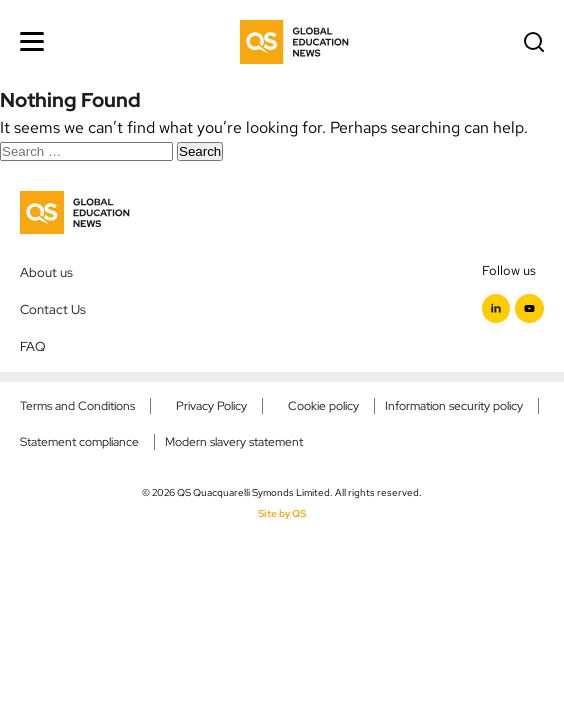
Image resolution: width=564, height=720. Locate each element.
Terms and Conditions (77, 406)
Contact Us (53, 309)
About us (46, 272)
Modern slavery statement (234, 442)
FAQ (33, 346)
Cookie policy (323, 406)
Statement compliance (79, 442)
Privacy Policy (211, 406)
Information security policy (454, 406)
